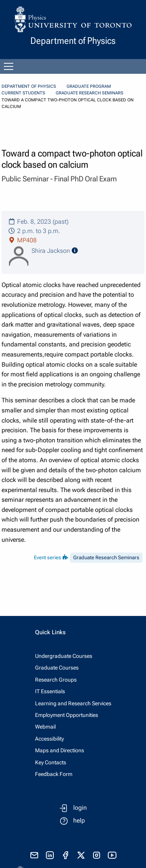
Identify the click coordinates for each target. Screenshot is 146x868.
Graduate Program (89, 86)
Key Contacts (51, 762)
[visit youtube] (112, 855)
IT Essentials (50, 691)
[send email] (34, 855)
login (80, 808)
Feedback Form (54, 774)
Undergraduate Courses (64, 656)
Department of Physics (29, 86)
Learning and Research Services (73, 703)
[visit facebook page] (65, 855)
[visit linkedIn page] (50, 855)
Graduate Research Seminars (90, 93)
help (79, 820)
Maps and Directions (60, 750)
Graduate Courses (57, 668)
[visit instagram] (97, 855)
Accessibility (49, 739)
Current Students (23, 93)
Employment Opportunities (67, 715)
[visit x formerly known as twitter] (81, 855)
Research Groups (56, 680)
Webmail (45, 727)
